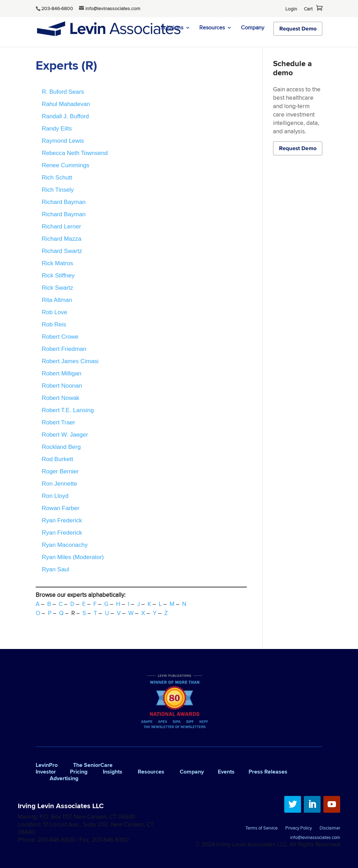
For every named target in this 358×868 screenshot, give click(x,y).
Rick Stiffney (58, 276)
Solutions (172, 28)
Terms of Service (262, 828)
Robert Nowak (60, 398)
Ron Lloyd (55, 496)
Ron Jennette (59, 484)
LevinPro (47, 765)
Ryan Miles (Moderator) (73, 557)
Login (291, 9)
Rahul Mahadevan (66, 104)
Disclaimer (330, 828)
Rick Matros (57, 263)
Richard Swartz (62, 251)
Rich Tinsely (58, 190)
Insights (113, 772)
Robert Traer (58, 422)
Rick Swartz (57, 288)
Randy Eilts (57, 129)
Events (226, 772)
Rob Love (54, 312)
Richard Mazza (61, 239)
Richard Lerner (61, 227)
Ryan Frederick (62, 520)
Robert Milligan (61, 373)
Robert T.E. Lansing (68, 410)
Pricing (79, 772)
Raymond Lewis (63, 141)
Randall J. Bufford (65, 116)
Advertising (64, 778)
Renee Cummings (65, 165)
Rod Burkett (57, 459)
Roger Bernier (60, 471)
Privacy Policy (299, 828)
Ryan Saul (55, 569)
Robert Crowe (60, 337)
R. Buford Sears (63, 92)
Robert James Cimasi (70, 361)
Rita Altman (57, 300)
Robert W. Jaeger (65, 435)
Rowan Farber (60, 508)
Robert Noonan (62, 386)
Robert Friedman (64, 349)
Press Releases (268, 772)
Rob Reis (54, 324)
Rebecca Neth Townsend (75, 153)
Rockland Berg (61, 447)
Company (253, 28)
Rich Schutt (57, 178)
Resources (212, 28)
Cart (308, 9)
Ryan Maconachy (65, 545)
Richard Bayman (64, 202)
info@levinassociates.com (315, 838)
